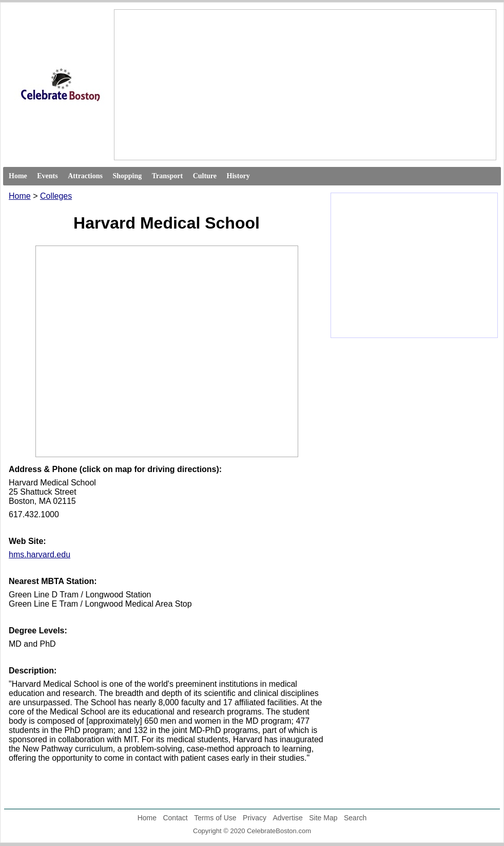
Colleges (56, 196)
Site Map (323, 818)
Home (18, 176)
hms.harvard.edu (40, 554)
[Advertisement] (253, 85)
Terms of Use (215, 818)
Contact (175, 818)
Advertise (287, 818)
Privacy (255, 818)
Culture (205, 176)
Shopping (127, 176)
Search (355, 818)
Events (47, 176)
